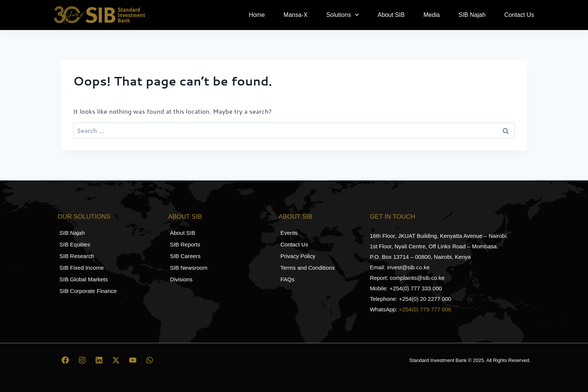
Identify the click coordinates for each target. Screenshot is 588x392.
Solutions (343, 15)
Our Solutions (84, 217)
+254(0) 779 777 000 (425, 309)
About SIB (391, 15)
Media (432, 15)
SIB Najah (472, 15)
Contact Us (519, 15)
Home (257, 15)
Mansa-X (295, 15)
